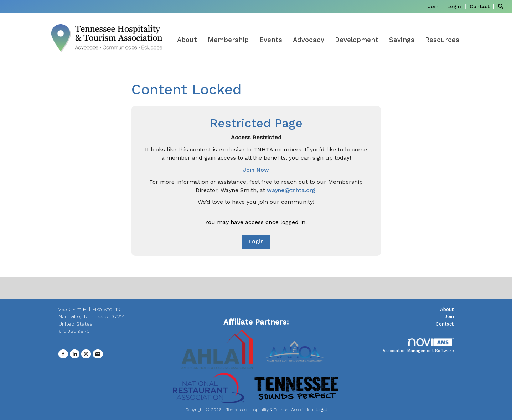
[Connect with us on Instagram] (86, 354)
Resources (442, 40)
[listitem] (436, 6)
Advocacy (309, 40)
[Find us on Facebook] (63, 354)
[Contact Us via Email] (98, 354)
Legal (321, 410)
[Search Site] (502, 6)
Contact (445, 324)
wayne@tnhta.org (291, 190)
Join (449, 317)
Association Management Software (418, 346)
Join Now (256, 170)
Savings (402, 40)
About (187, 40)
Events (271, 40)
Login (256, 241)
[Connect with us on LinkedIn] (75, 354)
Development (357, 40)
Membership (228, 40)
